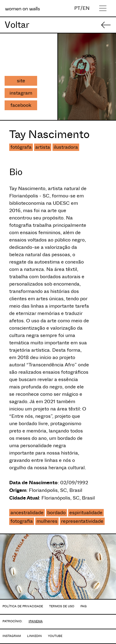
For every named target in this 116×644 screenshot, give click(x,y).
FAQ (83, 606)
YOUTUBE (55, 636)
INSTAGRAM (12, 636)
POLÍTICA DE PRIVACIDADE (23, 606)
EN (86, 8)
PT (77, 8)
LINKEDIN (34, 636)
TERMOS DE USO (62, 606)
